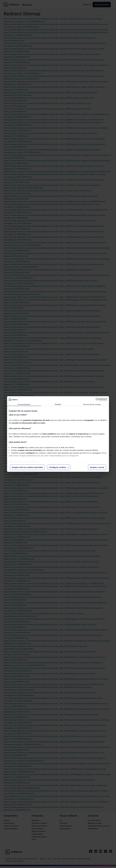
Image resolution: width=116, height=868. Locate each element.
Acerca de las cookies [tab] (92, 404)
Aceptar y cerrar (97, 467)
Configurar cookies (59, 467)
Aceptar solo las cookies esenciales (27, 467)
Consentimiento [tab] (24, 404)
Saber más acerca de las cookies (23, 461)
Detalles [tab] (58, 404)
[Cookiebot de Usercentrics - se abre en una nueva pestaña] (97, 400)
